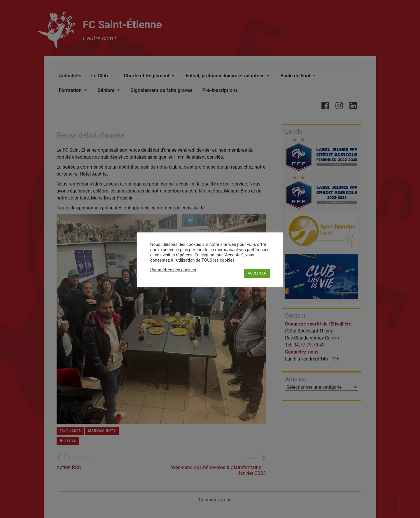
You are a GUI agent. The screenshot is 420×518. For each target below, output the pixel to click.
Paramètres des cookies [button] (173, 270)
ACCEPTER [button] (257, 273)
